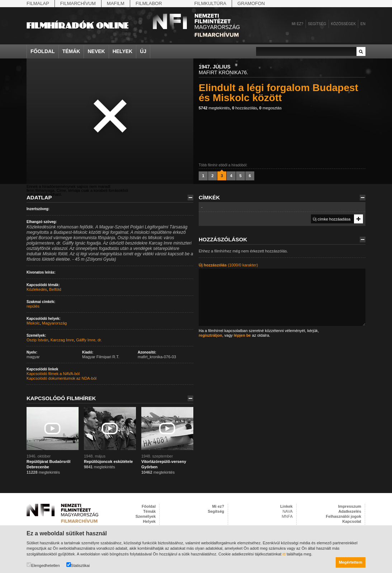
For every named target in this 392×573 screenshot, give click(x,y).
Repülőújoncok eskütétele (108, 461)
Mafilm (116, 3)
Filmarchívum (78, 3)
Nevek (96, 51)
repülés (33, 306)
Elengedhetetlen (43, 565)
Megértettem (351, 562)
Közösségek (343, 24)
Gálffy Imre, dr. (89, 340)
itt (284, 554)
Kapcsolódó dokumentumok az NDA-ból (62, 378)
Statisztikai (78, 565)
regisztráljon (210, 335)
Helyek (123, 51)
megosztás (270, 108)
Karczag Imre (62, 340)
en (363, 24)
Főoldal (43, 51)
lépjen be (242, 335)
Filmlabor (149, 3)
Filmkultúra (210, 3)
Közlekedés (37, 289)
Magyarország (55, 323)
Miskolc (33, 323)
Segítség (317, 24)
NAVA (288, 511)
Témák (71, 51)
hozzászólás (245, 108)
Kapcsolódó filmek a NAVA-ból (53, 374)
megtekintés (214, 108)
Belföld (55, 289)
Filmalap (38, 3)
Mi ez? (297, 24)
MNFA (287, 516)
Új (143, 51)
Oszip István (37, 340)
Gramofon (251, 3)
